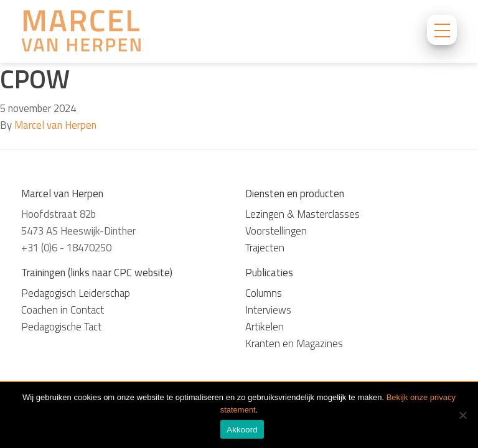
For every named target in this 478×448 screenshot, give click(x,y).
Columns (264, 293)
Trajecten (265, 248)
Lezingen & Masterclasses (302, 214)
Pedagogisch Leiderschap (76, 293)
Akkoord (242, 430)
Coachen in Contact (63, 310)
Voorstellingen (276, 231)
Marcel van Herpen (55, 125)
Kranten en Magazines (294, 343)
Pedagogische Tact (61, 327)
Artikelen (265, 327)
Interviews (268, 310)
